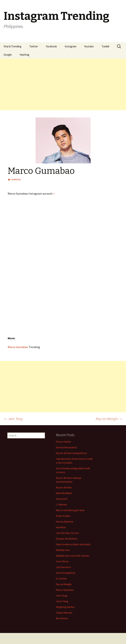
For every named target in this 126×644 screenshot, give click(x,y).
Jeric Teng (13, 419)
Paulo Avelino (63, 516)
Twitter (34, 46)
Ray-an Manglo (109, 419)
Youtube (89, 46)
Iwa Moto (61, 527)
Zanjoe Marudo (64, 613)
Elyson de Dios (64, 487)
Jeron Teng (62, 601)
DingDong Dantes (65, 607)
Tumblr (106, 46)
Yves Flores (62, 561)
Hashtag (24, 55)
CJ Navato (61, 504)
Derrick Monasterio (66, 447)
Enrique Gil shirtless (67, 539)
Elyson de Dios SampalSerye (72, 453)
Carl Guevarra (63, 567)
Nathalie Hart (63, 550)
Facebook (51, 46)
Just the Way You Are (67, 533)
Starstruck (62, 499)
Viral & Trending (13, 46)
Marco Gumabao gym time (70, 510)
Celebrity (16, 179)
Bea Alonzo (62, 618)
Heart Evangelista (66, 573)
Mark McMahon (64, 493)
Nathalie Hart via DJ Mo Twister (73, 556)
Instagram (71, 46)
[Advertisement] (63, 84)
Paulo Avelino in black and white (73, 544)
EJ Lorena (61, 578)
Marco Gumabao (18, 347)
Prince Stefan (63, 442)
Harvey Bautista (65, 522)
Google (8, 55)
